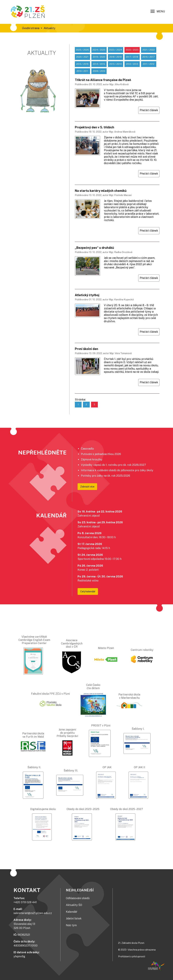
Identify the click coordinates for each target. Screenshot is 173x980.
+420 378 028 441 (25, 902)
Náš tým (71, 925)
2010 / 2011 (82, 71)
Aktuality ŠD (74, 905)
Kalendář (72, 912)
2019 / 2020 (99, 57)
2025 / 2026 (82, 50)
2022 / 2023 (132, 50)
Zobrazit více (87, 487)
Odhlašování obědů (78, 898)
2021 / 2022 (149, 50)
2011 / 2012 (149, 64)
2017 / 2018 (132, 57)
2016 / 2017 (149, 57)
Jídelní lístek (74, 919)
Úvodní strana (31, 28)
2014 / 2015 (99, 64)
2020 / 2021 (82, 57)
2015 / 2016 (82, 64)
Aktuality (50, 28)
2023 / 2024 (115, 50)
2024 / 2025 (99, 50)
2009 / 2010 (99, 71)
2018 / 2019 (115, 57)
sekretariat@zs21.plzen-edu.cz (33, 913)
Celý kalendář (88, 591)
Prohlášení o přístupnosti (132, 956)
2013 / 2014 (115, 64)
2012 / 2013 (132, 64)
